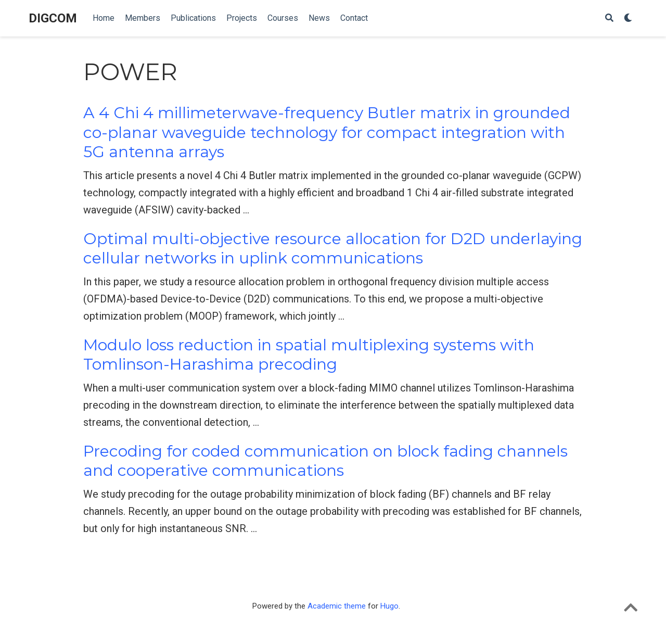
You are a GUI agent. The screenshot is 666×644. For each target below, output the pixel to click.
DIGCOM (53, 18)
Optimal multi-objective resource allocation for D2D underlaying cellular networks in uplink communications (333, 249)
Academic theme (337, 606)
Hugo (389, 606)
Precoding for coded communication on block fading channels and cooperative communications (325, 461)
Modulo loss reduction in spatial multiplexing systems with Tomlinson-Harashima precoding (309, 355)
